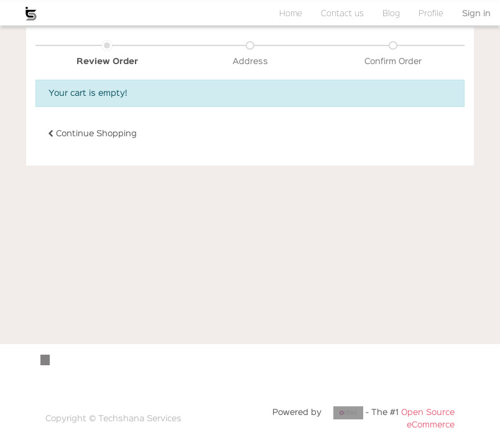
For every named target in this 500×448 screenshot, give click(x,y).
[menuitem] (291, 14)
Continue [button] (92, 134)
